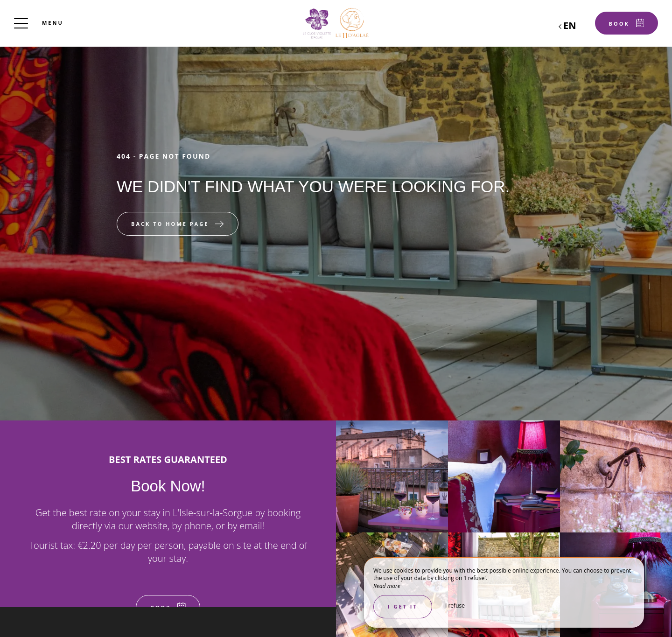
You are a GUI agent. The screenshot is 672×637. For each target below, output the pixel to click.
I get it (403, 606)
